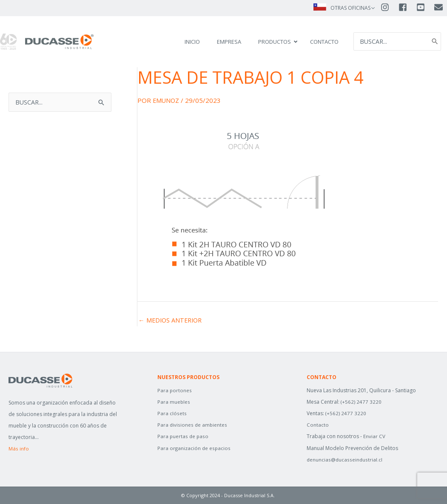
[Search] (434, 42)
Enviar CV (374, 436)
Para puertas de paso (184, 436)
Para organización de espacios (195, 448)
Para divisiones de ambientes (193, 425)
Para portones (175, 390)
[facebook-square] (407, 8)
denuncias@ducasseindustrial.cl (345, 460)
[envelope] (439, 8)
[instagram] (389, 8)
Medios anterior (172, 320)
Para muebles (174, 402)
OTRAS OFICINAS (350, 8)
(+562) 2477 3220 (361, 402)
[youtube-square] (424, 8)
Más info (19, 449)
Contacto (318, 425)
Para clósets (172, 413)
